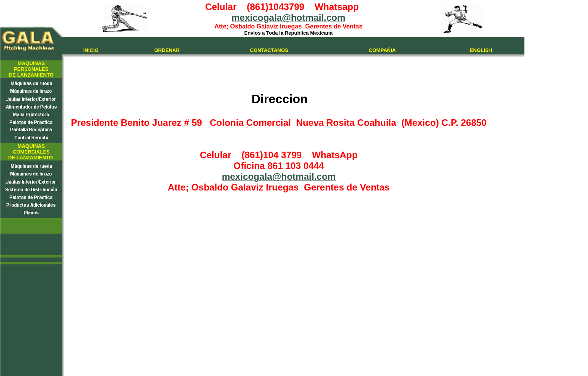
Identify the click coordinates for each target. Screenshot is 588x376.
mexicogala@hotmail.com (289, 18)
